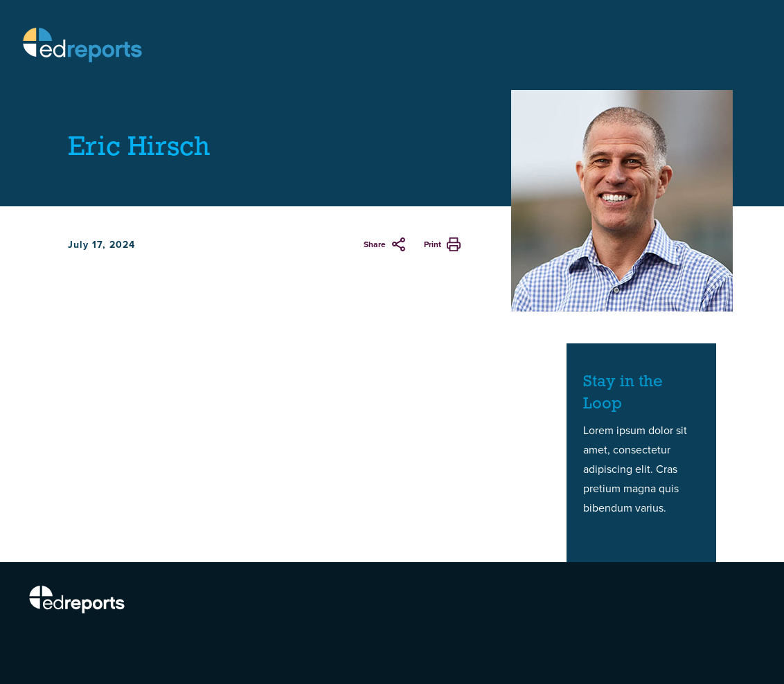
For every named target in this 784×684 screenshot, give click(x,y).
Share (375, 244)
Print (433, 244)
